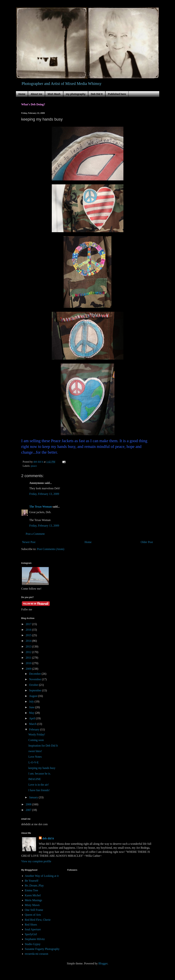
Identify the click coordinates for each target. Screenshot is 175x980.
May (32, 713)
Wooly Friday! (37, 734)
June (32, 707)
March (33, 724)
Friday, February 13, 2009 (44, 494)
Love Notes (35, 757)
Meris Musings (33, 900)
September (35, 690)
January (34, 797)
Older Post (147, 542)
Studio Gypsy (33, 944)
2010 (29, 663)
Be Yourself (32, 881)
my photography (76, 94)
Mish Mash (54, 94)
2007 (29, 810)
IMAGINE (34, 779)
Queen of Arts (33, 915)
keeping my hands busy (42, 768)
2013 (29, 646)
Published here (117, 94)
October (34, 685)
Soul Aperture (33, 929)
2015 (29, 635)
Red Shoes (31, 925)
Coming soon (36, 740)
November (35, 679)
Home (22, 94)
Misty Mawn (32, 905)
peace (34, 466)
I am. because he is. (39, 774)
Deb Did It (97, 94)
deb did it (48, 838)
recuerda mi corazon (37, 954)
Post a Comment (35, 534)
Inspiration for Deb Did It (43, 746)
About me (36, 94)
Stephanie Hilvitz (35, 939)
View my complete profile (36, 861)
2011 (29, 658)
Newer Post (29, 542)
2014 (29, 641)
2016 (29, 630)
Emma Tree (32, 890)
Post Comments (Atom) (51, 549)
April (32, 718)
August (33, 696)
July (32, 701)
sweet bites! (35, 751)
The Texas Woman (41, 507)
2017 (29, 624)
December (35, 674)
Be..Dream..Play (34, 885)
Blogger (103, 963)
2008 (29, 804)
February (35, 729)
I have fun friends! (39, 790)
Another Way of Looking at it (42, 876)
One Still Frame (34, 910)
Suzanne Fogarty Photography (42, 949)
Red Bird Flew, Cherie (38, 920)
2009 (29, 669)
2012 (29, 652)
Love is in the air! (39, 785)
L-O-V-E (33, 762)
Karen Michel (33, 895)
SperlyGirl (31, 934)
